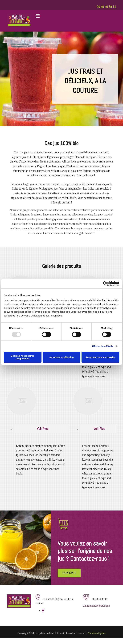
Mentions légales (97, 633)
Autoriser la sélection (62, 357)
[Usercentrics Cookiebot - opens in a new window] (105, 284)
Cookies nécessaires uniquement (23, 357)
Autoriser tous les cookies (100, 357)
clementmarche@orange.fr (96, 606)
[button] (69, 573)
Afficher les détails (102, 346)
